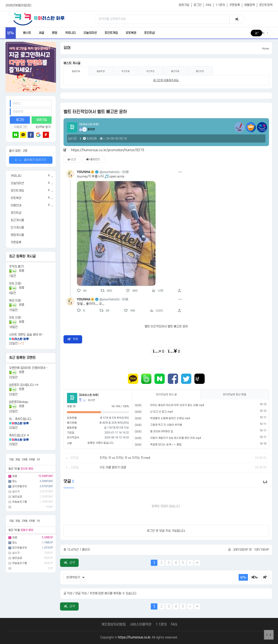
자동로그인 (19, 127)
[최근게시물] (31, 220)
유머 (67, 48)
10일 (11, 460)
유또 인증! (15, 284)
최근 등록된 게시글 (22, 256)
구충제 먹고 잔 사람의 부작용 (166, 425)
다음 (190, 563)
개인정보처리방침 (113, 625)
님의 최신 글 (166, 395)
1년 (38, 460)
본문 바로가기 (0, 0)
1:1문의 (220, 5)
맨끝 (197, 563)
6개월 (32, 460)
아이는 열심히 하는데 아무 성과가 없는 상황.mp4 (177, 405)
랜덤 (54, 33)
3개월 (25, 460)
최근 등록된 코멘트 (22, 358)
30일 (18, 460)
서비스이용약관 (141, 625)
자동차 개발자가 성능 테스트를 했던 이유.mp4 (176, 438)
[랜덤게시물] (31, 235)
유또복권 (131, 33)
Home (266, 49)
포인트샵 (149, 33)
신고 (72, 159)
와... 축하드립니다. (20, 419)
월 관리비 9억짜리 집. (162, 431)
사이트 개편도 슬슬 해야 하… (27, 335)
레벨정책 (250, 5)
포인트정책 (266, 5)
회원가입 (184, 5)
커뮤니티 (70, 33)
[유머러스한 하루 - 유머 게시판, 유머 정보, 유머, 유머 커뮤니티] (39, 19)
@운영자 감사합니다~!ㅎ (24, 385)
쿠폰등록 (235, 5)
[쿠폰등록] (31, 243)
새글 (41, 33)
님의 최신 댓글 (235, 395)
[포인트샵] (31, 213)
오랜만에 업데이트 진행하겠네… (28, 368)
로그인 (198, 5)
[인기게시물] (31, 228)
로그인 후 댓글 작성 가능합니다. (166, 531)
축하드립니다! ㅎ (19, 435)
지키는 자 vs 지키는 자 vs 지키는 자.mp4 (125, 458)
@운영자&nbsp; (19, 402)
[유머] (138, 405)
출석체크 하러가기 (31, 160)
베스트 (27, 33)
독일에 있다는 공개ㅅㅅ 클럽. (166, 445)
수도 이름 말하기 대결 (113, 467)
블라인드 (93, 159)
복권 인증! (15, 301)
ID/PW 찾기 (43, 127)
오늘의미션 (90, 33)
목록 (73, 339)
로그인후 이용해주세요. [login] (166, 80)
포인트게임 (111, 33)
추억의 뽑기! (16, 267)
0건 (73, 139)
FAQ (209, 5)
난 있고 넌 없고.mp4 (161, 412)
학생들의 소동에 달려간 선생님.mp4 (170, 418)
